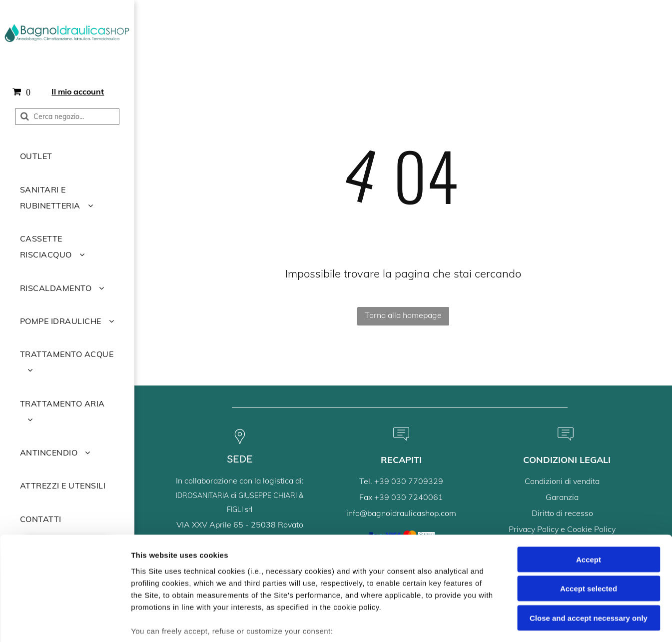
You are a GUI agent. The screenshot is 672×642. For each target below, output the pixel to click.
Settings (508, 622)
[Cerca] (67, 116)
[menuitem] (67, 156)
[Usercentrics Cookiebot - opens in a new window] (65, 622)
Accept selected (589, 517)
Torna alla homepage (403, 315)
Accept (589, 488)
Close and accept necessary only (589, 546)
